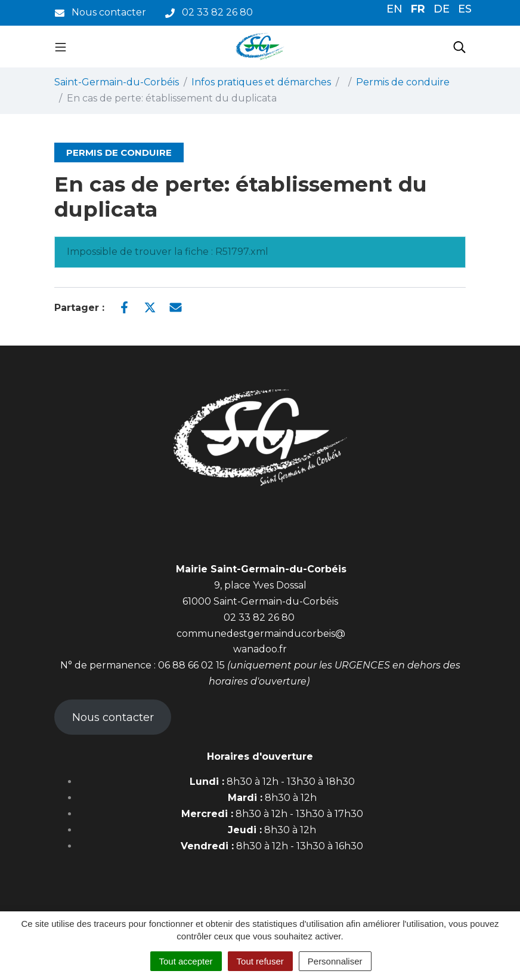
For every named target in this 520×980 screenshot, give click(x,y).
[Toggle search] (459, 47)
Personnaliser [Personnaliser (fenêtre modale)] (335, 961)
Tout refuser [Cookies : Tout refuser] (260, 961)
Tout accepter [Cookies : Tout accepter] (186, 961)
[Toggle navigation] (61, 47)
